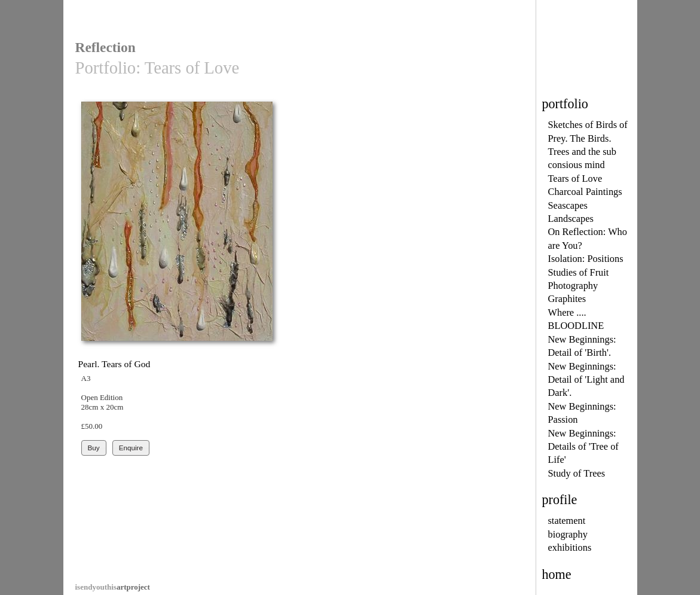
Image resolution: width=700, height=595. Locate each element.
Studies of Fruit (579, 272)
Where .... (567, 312)
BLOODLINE (576, 326)
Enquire (131, 448)
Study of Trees (577, 473)
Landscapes (571, 219)
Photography (573, 286)
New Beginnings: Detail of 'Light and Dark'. (586, 380)
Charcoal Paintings (585, 192)
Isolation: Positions (586, 259)
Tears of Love (575, 178)
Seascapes (568, 205)
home (557, 574)
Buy (94, 448)
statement (567, 521)
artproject (113, 587)
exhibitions (570, 547)
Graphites (567, 299)
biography (568, 534)
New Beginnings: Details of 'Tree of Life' (583, 447)
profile (560, 500)
